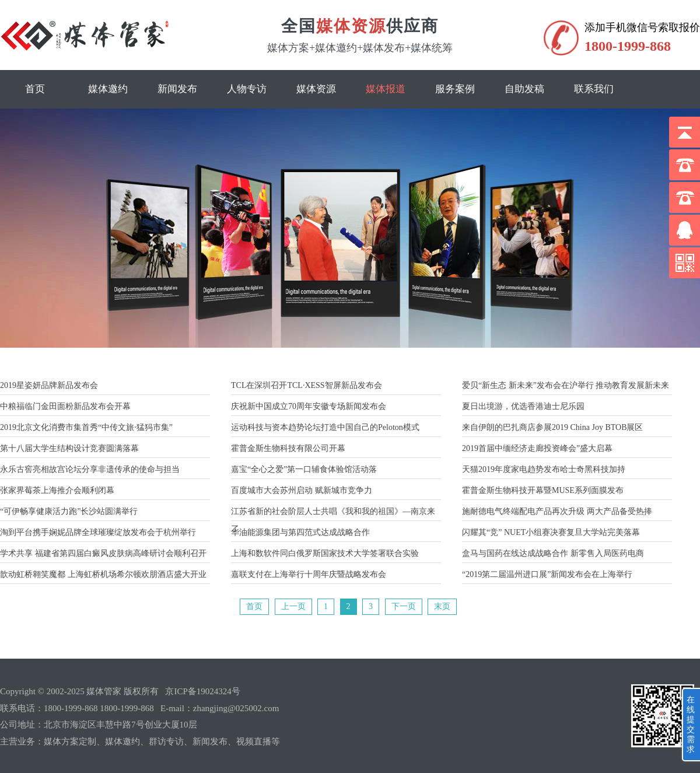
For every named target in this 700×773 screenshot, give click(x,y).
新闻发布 (177, 89)
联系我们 (594, 89)
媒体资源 (316, 89)
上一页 (293, 606)
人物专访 (247, 89)
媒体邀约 (108, 89)
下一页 (404, 606)
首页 (35, 89)
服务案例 (455, 89)
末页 (442, 606)
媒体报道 (386, 89)
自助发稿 (524, 89)
